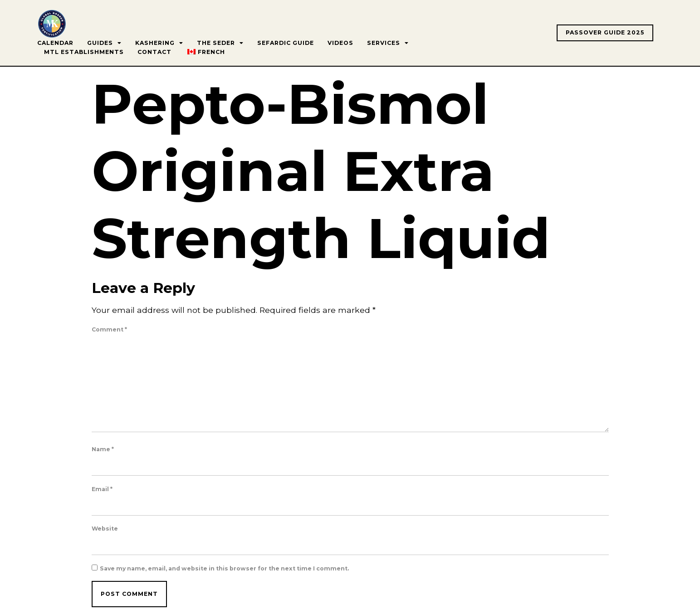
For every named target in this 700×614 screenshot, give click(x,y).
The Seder (220, 43)
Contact (154, 52)
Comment (109, 330)
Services (388, 43)
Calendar (55, 43)
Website (105, 529)
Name (103, 449)
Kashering (159, 43)
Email (102, 489)
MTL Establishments (84, 52)
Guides (104, 43)
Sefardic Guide (286, 43)
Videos (340, 43)
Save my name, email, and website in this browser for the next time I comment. (224, 569)
